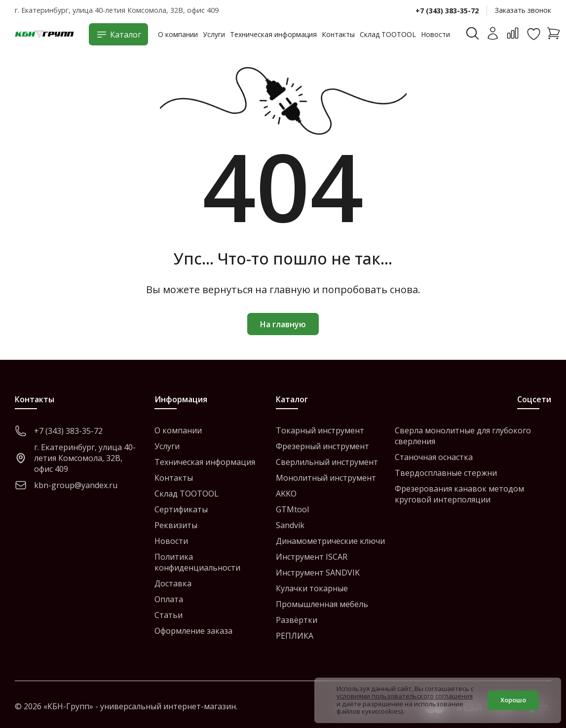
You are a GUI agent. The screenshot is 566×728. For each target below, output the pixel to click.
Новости (435, 34)
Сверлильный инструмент (327, 462)
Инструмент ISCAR (312, 557)
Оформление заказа (193, 631)
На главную (283, 324)
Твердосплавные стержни (446, 473)
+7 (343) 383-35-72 (447, 11)
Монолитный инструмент (326, 478)
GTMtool (292, 509)
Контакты (338, 34)
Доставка (173, 583)
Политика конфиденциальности (197, 562)
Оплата (169, 599)
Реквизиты (176, 525)
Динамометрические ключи (330, 541)
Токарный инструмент (320, 430)
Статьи (169, 615)
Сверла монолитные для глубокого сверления (463, 436)
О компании (178, 34)
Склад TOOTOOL (388, 34)
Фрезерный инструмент (322, 446)
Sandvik (290, 525)
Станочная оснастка (434, 457)
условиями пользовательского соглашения (405, 696)
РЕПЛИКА (295, 636)
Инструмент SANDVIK (318, 573)
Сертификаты (181, 509)
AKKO (286, 494)
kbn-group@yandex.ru (66, 485)
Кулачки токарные (312, 588)
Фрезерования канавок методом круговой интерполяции (459, 494)
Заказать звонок (523, 10)
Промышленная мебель (322, 604)
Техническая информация (273, 34)
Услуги (214, 34)
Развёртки (297, 620)
